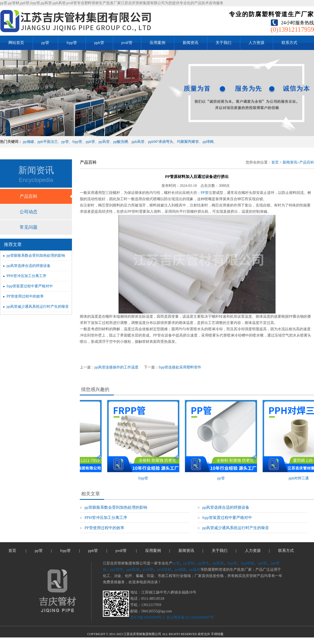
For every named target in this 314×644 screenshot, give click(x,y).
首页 (275, 162)
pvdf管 (127, 43)
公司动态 (29, 212)
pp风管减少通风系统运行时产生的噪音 (38, 307)
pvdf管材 (164, 570)
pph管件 (117, 570)
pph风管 (138, 142)
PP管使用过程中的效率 (25, 296)
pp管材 (189, 563)
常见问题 (29, 227)
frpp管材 (247, 563)
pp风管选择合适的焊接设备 (29, 266)
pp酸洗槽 (121, 142)
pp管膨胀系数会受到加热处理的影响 (36, 256)
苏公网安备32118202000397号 (190, 617)
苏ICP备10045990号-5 (147, 617)
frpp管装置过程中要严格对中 (30, 286)
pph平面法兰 (48, 142)
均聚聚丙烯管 (188, 142)
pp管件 (204, 563)
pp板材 (195, 570)
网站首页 (16, 43)
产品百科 (29, 196)
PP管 (205, 193)
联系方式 (289, 43)
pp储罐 (29, 142)
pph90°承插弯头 (161, 142)
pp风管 (104, 142)
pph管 (99, 43)
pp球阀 (208, 142)
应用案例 (158, 43)
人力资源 (256, 43)
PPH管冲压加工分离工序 (26, 276)
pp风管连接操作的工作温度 (116, 367)
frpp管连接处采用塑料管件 (180, 367)
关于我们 (223, 43)
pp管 (45, 43)
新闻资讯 (190, 43)
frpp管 (72, 43)
